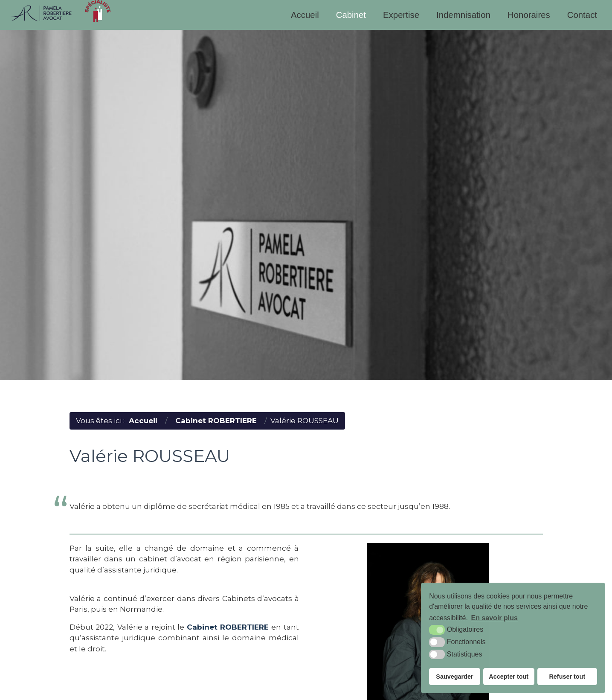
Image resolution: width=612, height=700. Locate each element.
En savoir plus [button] (495, 618)
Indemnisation (463, 15)
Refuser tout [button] (567, 677)
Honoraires (529, 15)
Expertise (401, 15)
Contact (582, 15)
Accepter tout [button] (509, 677)
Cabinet (351, 15)
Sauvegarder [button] (454, 677)
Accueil (305, 15)
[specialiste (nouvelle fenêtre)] (98, 11)
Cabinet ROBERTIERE (228, 627)
